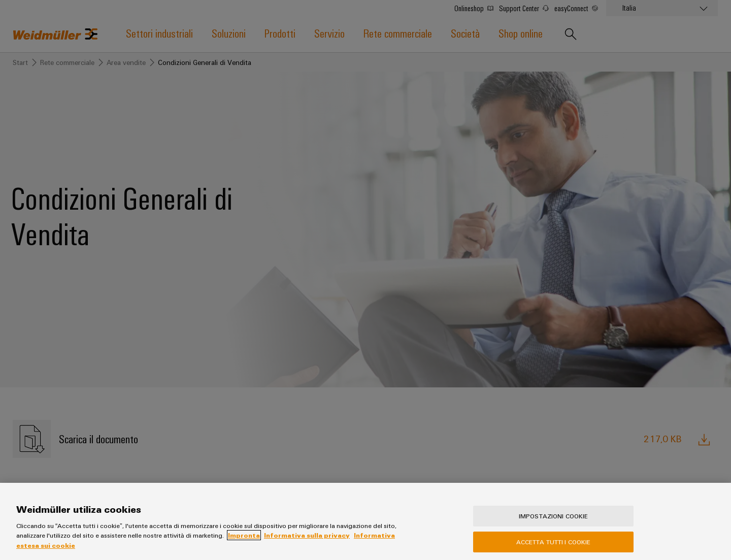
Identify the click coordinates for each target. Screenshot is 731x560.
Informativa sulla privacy (307, 542)
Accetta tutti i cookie (554, 548)
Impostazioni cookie (553, 522)
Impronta (244, 542)
